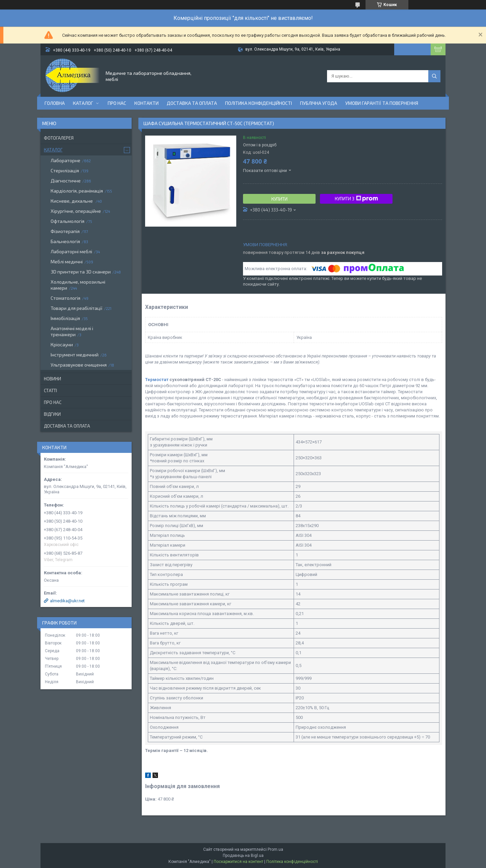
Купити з (356, 199)
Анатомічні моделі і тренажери (72, 331)
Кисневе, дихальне (72, 201)
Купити (279, 199)
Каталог (83, 103)
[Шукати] (434, 76)
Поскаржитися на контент (238, 862)
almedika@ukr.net (67, 601)
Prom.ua (275, 849)
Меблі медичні (67, 262)
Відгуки (52, 414)
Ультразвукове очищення (79, 365)
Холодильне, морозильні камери (78, 285)
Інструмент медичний (75, 355)
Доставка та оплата (192, 103)
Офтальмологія (67, 221)
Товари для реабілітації (76, 308)
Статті (50, 390)
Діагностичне (66, 181)
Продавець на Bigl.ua (243, 856)
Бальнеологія (65, 241)
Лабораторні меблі (71, 251)
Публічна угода (319, 103)
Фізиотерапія (65, 231)
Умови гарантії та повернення (382, 103)
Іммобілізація (65, 318)
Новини (52, 379)
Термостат (157, 380)
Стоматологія (65, 298)
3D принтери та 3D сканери (81, 272)
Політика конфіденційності (259, 103)
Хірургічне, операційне (76, 211)
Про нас (117, 103)
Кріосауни (62, 344)
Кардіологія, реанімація (77, 191)
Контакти (146, 103)
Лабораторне (65, 160)
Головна (55, 103)
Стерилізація (65, 170)
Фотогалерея (59, 138)
